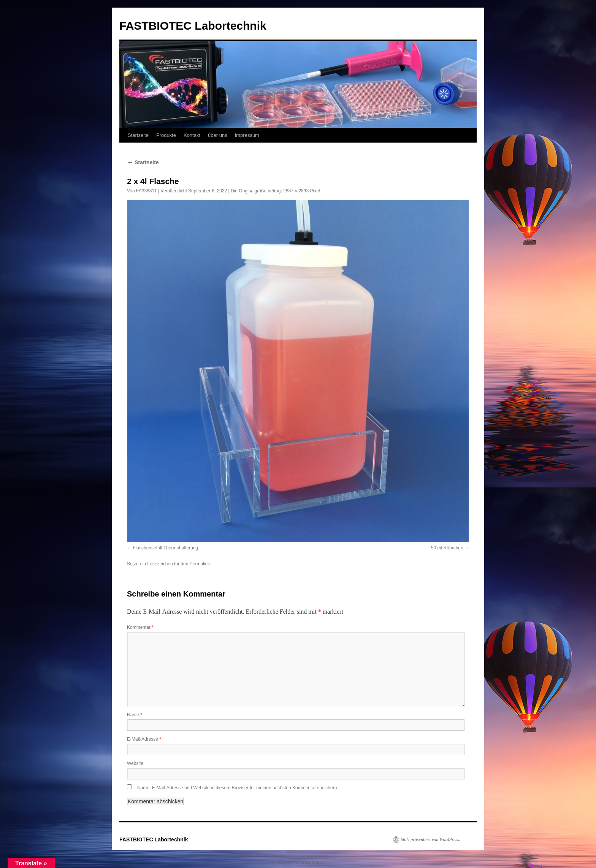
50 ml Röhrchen (447, 548)
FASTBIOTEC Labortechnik (193, 26)
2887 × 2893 (296, 191)
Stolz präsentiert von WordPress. (430, 839)
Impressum (247, 135)
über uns (218, 135)
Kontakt (192, 135)
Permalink (200, 564)
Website (135, 763)
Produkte (166, 135)
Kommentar (140, 627)
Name (135, 715)
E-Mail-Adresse (144, 739)
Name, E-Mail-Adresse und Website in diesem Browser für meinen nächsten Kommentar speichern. (238, 788)
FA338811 (147, 191)
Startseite (138, 135)
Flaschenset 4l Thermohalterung (165, 548)
